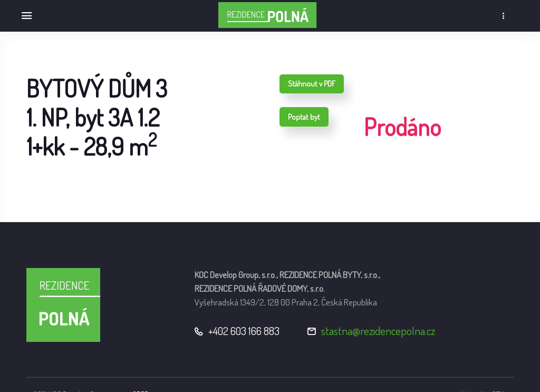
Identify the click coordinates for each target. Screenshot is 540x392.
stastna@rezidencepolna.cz (378, 331)
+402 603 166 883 (244, 331)
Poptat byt (304, 117)
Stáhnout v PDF (312, 84)
